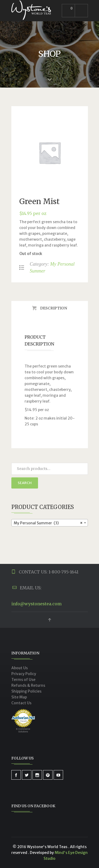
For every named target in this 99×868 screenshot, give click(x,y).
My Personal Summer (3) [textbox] (48, 523)
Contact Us (21, 703)
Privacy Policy (24, 674)
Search (25, 483)
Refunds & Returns (28, 685)
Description (53, 308)
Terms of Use (23, 680)
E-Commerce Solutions (23, 730)
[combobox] (50, 523)
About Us (20, 668)
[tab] (50, 308)
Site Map (19, 697)
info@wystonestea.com (36, 604)
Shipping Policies (26, 691)
